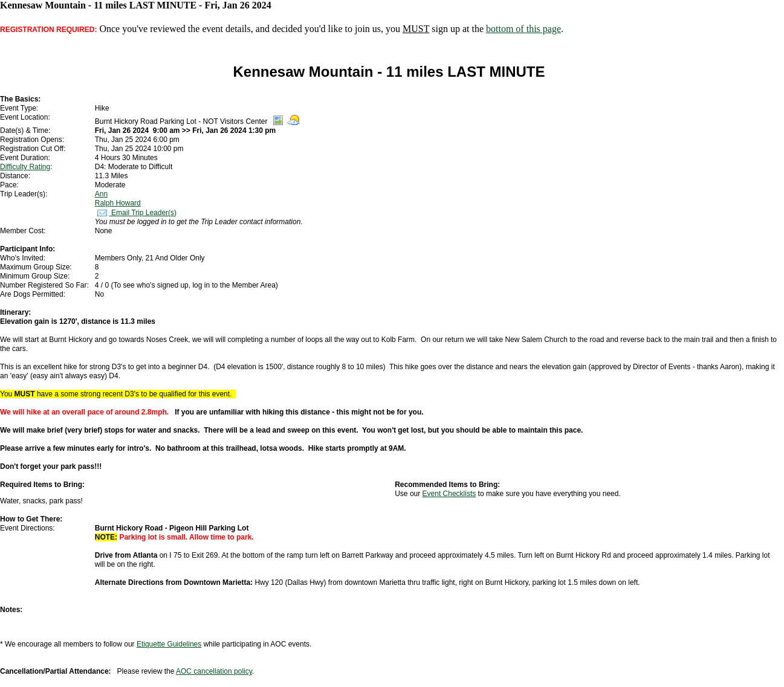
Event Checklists (449, 494)
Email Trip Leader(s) (136, 213)
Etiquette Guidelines (169, 644)
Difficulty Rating (25, 167)
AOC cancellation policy (214, 671)
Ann (101, 194)
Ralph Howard (118, 203)
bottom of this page (523, 29)
